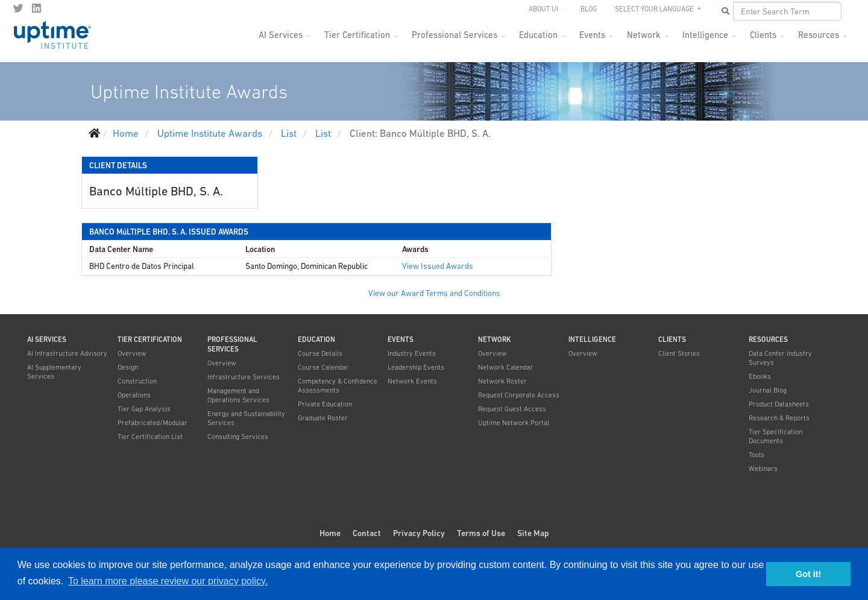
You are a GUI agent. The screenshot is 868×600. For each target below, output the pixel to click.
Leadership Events (416, 367)
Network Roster (502, 381)
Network (644, 35)
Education (538, 35)
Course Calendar (323, 367)
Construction (137, 381)
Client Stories (679, 353)
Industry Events (412, 353)
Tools (756, 455)
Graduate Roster (323, 418)
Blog (589, 9)
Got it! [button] (808, 574)
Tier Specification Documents (775, 436)
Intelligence (705, 35)
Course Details (320, 353)
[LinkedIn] (36, 8)
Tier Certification (357, 35)
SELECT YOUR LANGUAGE (655, 9)
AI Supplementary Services (54, 372)
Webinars (763, 469)
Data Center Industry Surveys (780, 358)
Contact (367, 533)
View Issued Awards (438, 266)
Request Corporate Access (519, 395)
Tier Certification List (150, 437)
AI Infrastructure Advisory (67, 353)
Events (592, 35)
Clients (763, 35)
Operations (134, 395)
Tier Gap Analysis (144, 409)
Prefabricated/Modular (153, 423)
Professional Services (454, 35)
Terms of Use (481, 533)
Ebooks (760, 376)
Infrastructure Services (244, 377)
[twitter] (18, 8)
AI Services (281, 35)
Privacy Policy (419, 533)
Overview (132, 353)
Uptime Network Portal (514, 423)
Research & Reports (779, 418)
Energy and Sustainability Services (246, 418)
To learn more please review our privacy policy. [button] (168, 581)
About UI (543, 9)
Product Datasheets (779, 404)
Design (128, 367)
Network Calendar (506, 367)
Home (330, 533)
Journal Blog (768, 390)
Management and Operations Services (238, 395)
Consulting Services (238, 437)
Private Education (325, 404)
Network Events (412, 381)
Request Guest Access (512, 409)
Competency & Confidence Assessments (338, 386)
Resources (819, 35)
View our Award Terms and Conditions (434, 293)
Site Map (533, 533)
